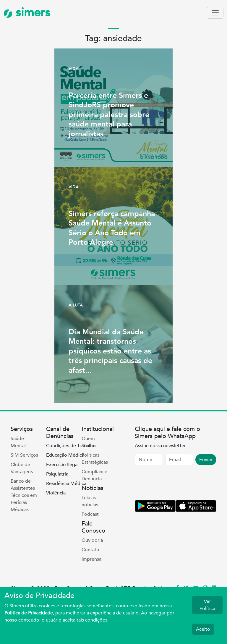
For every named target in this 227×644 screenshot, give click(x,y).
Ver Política (207, 605)
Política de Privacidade (29, 613)
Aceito (203, 629)
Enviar (206, 460)
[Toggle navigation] (215, 13)
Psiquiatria (57, 474)
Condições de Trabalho (71, 446)
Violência (56, 493)
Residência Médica (66, 484)
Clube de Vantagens (22, 468)
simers (27, 13)
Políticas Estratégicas (95, 459)
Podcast (90, 514)
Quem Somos (89, 442)
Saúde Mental (18, 442)
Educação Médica (65, 455)
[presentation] (180, 484)
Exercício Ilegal (62, 465)
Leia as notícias (90, 501)
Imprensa (91, 559)
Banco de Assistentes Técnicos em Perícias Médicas (24, 495)
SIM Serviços (24, 455)
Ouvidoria (92, 540)
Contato (90, 550)
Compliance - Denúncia (96, 475)
